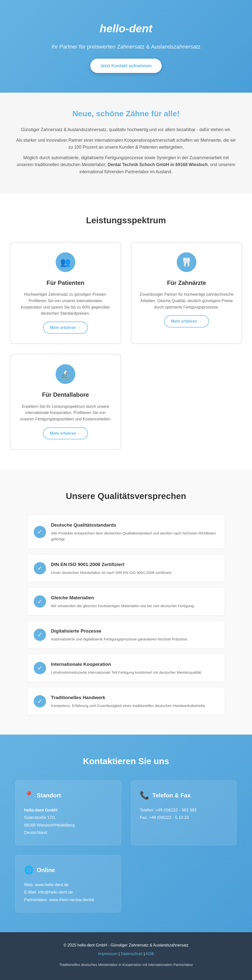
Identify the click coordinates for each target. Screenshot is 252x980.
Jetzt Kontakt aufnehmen (126, 66)
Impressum (108, 954)
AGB (150, 954)
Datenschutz (132, 954)
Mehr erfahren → (65, 328)
